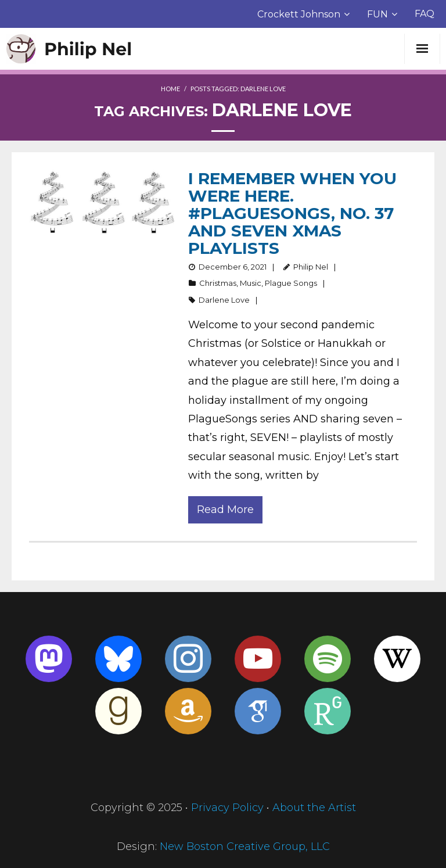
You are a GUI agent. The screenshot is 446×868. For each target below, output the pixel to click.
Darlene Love (224, 300)
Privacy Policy (227, 808)
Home (170, 89)
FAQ (425, 14)
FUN (377, 14)
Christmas (218, 283)
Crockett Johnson (299, 14)
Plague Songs (291, 283)
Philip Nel (311, 267)
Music (251, 283)
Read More (225, 510)
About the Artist (314, 808)
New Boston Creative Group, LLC (245, 847)
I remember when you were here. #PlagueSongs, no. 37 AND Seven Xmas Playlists (292, 213)
